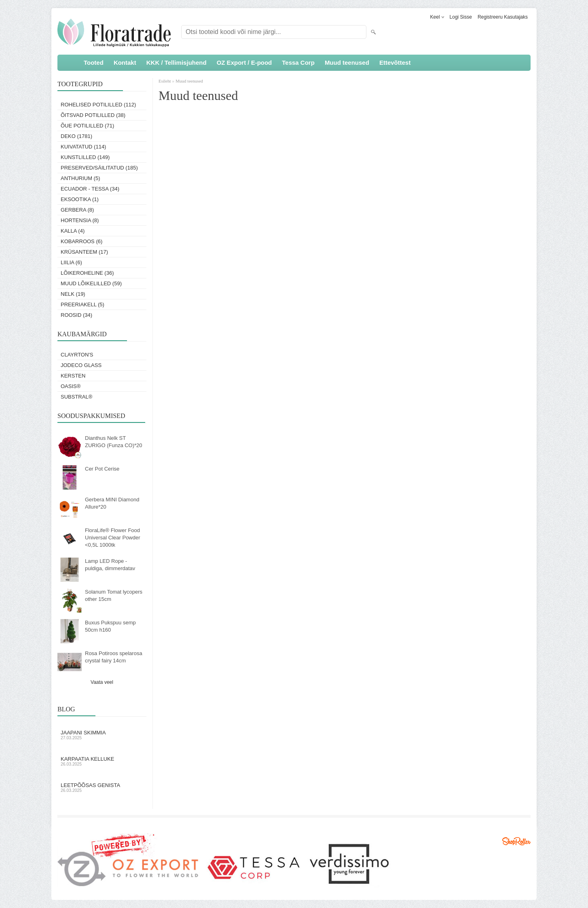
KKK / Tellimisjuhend (177, 63)
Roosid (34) (76, 315)
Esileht (165, 81)
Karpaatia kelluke (102, 761)
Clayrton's (77, 355)
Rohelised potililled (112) (98, 105)
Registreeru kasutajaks (503, 17)
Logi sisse (461, 17)
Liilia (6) (71, 262)
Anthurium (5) (80, 178)
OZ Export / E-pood (244, 63)
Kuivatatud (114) (83, 147)
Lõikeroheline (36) (87, 273)
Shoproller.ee (516, 841)
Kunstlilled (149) (85, 157)
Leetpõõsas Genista (102, 787)
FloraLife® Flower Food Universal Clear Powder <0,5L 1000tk (113, 538)
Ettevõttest (395, 63)
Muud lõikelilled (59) (91, 283)
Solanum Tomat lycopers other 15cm (114, 595)
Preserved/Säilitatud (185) (99, 168)
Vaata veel (102, 682)
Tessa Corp (298, 63)
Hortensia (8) (80, 220)
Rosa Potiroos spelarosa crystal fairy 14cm (114, 657)
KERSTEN (73, 376)
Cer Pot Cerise (102, 469)
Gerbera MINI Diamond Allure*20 (112, 503)
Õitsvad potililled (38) (93, 115)
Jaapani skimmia (102, 735)
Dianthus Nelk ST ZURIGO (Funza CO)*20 (114, 442)
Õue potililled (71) (87, 126)
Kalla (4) (73, 231)
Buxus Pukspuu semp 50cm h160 (110, 626)
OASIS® (71, 386)
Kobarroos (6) (81, 241)
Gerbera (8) (77, 210)
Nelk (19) (73, 294)
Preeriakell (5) (82, 304)
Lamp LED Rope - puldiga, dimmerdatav (110, 565)
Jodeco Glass (81, 365)
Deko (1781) (76, 136)
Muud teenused (347, 63)
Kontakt (125, 63)
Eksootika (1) (80, 199)
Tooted (94, 63)
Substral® (76, 397)
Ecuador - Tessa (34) (90, 189)
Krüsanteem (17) (84, 252)
